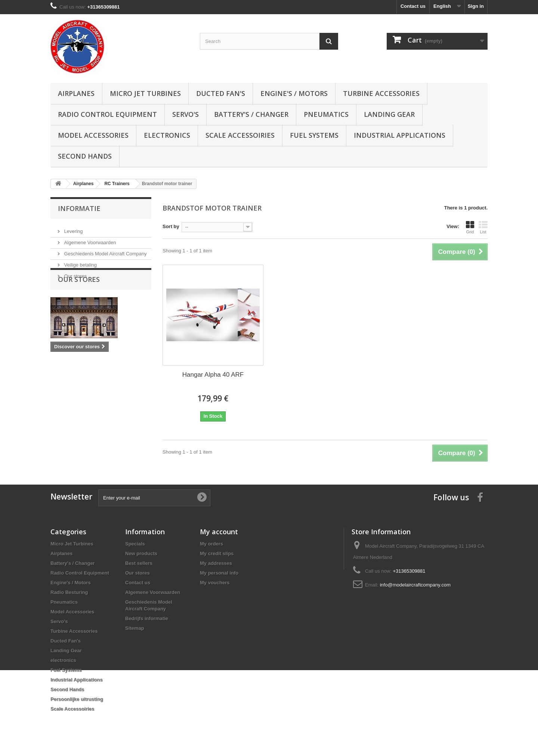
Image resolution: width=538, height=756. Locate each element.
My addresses (216, 563)
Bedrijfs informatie (147, 618)
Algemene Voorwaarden (89, 239)
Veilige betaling (80, 262)
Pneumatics (326, 114)
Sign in (476, 6)
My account (219, 532)
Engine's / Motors (294, 93)
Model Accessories (93, 135)
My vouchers (215, 583)
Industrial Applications (400, 135)
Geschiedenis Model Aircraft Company (105, 251)
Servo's (185, 114)
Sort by (171, 226)
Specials (135, 544)
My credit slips (217, 553)
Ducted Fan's (221, 93)
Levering (73, 228)
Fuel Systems (314, 135)
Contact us (413, 6)
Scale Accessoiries (240, 135)
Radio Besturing (69, 592)
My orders (211, 544)
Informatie (79, 208)
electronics (167, 135)
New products (141, 553)
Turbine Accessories (381, 93)
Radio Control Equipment (107, 114)
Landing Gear (389, 114)
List (483, 227)
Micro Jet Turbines (145, 93)
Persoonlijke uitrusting (77, 699)
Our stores (75, 273)
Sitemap (135, 628)
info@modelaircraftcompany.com (415, 585)
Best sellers (139, 563)
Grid (470, 227)
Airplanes (76, 93)
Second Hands (85, 156)
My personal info (219, 573)
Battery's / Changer (251, 114)
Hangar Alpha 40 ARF (213, 375)
